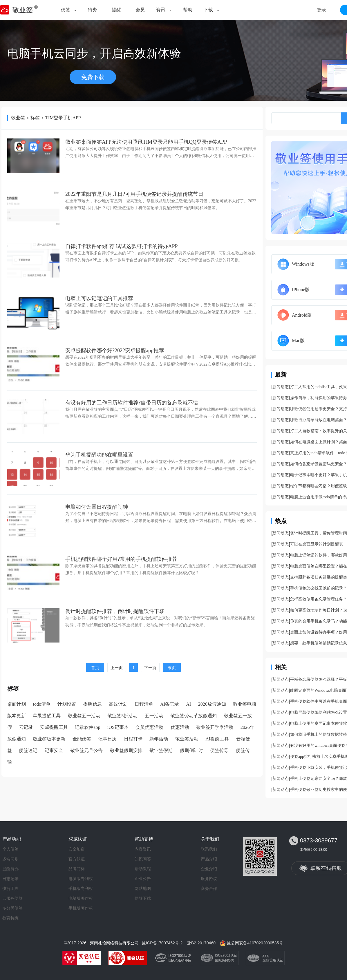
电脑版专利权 (81, 879)
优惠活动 (180, 727)
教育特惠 (10, 918)
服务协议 (209, 879)
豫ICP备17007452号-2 (162, 943)
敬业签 (18, 118)
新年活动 (159, 739)
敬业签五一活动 (84, 716)
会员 (140, 10)
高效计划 (118, 704)
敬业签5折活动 (122, 716)
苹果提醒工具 (47, 716)
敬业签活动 (187, 739)
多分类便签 (12, 908)
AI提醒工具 (217, 739)
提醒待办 (10, 869)
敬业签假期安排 (126, 750)
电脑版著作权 (81, 898)
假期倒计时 (191, 750)
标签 (35, 118)
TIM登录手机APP (63, 118)
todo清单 (41, 704)
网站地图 (143, 888)
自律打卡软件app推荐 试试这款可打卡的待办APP (122, 246)
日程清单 (144, 704)
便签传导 (219, 750)
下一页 (150, 668)
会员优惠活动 (149, 727)
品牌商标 (77, 869)
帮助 (188, 10)
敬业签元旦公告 (86, 750)
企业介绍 (209, 869)
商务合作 (209, 888)
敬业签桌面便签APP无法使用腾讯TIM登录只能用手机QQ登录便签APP (146, 142)
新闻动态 (281, 387)
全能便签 (82, 739)
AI (189, 704)
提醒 (116, 10)
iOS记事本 (118, 727)
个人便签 (10, 849)
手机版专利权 (81, 888)
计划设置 (67, 704)
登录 (321, 10)
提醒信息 (93, 704)
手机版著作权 (81, 908)
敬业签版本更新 (49, 739)
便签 (66, 10)
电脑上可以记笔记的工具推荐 (99, 298)
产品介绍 (209, 859)
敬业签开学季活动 (215, 727)
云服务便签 (12, 898)
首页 (95, 668)
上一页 (117, 668)
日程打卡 (133, 739)
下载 (208, 10)
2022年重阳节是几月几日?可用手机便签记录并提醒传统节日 (134, 194)
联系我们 (209, 849)
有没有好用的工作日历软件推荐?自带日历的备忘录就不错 (132, 403)
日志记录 (10, 879)
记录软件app (87, 727)
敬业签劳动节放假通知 (194, 716)
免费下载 (93, 77)
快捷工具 (10, 888)
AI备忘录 (170, 704)
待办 (93, 10)
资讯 (161, 10)
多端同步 (10, 859)
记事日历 (107, 739)
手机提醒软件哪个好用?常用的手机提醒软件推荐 (121, 559)
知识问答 (143, 859)
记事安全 (54, 750)
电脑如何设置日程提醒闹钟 (97, 507)
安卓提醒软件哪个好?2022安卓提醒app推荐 (115, 351)
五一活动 (154, 716)
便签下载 (143, 898)
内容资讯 (143, 849)
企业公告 (143, 879)
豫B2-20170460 (201, 943)
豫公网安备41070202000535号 (255, 943)
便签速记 (28, 750)
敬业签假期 (161, 750)
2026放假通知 (212, 704)
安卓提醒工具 (54, 727)
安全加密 (77, 849)
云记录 (26, 727)
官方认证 (77, 859)
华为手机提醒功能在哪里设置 (99, 455)
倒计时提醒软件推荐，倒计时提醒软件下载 (115, 611)
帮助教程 (143, 869)
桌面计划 (17, 704)
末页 (172, 668)
